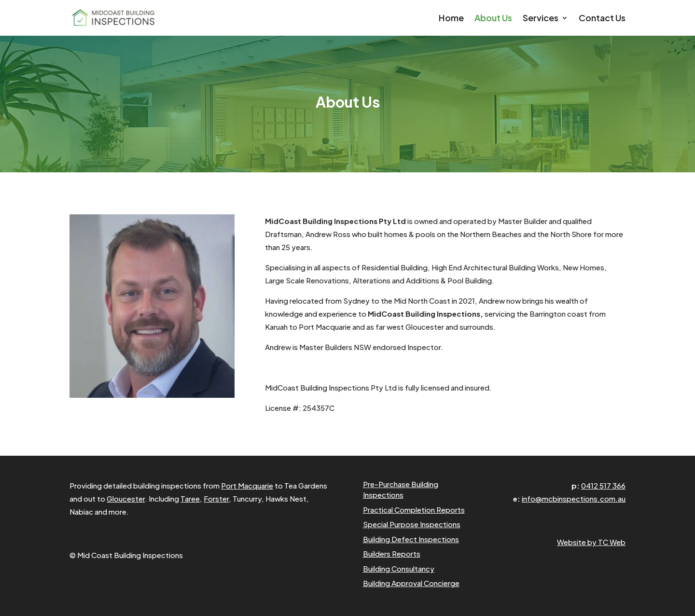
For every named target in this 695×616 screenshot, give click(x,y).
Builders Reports (392, 553)
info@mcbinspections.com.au (574, 498)
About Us (493, 19)
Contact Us (602, 19)
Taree (190, 498)
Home (451, 19)
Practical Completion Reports (414, 510)
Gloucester (126, 498)
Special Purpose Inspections (412, 524)
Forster (216, 498)
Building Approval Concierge (411, 583)
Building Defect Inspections (411, 539)
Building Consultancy (399, 568)
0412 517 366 (603, 485)
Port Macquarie (247, 485)
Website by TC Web (591, 542)
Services (541, 19)
